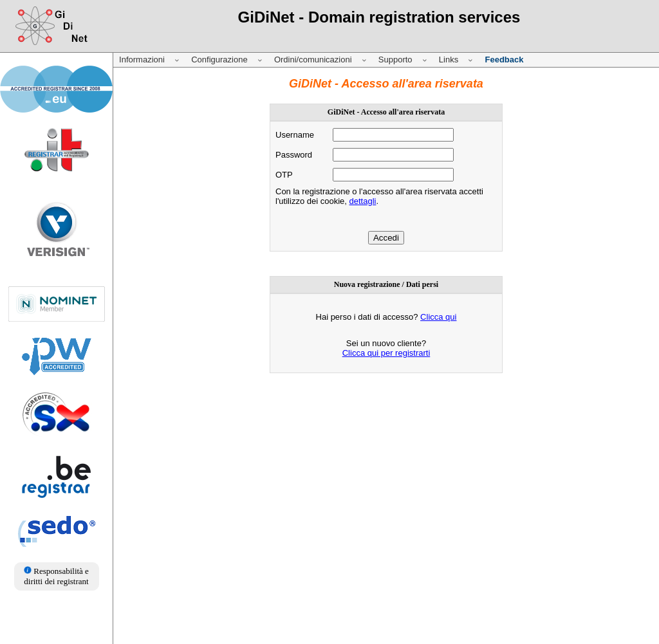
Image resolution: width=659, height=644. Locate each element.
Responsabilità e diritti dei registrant (56, 576)
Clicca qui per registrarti (386, 353)
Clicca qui (438, 317)
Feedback (504, 60)
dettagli (362, 201)
